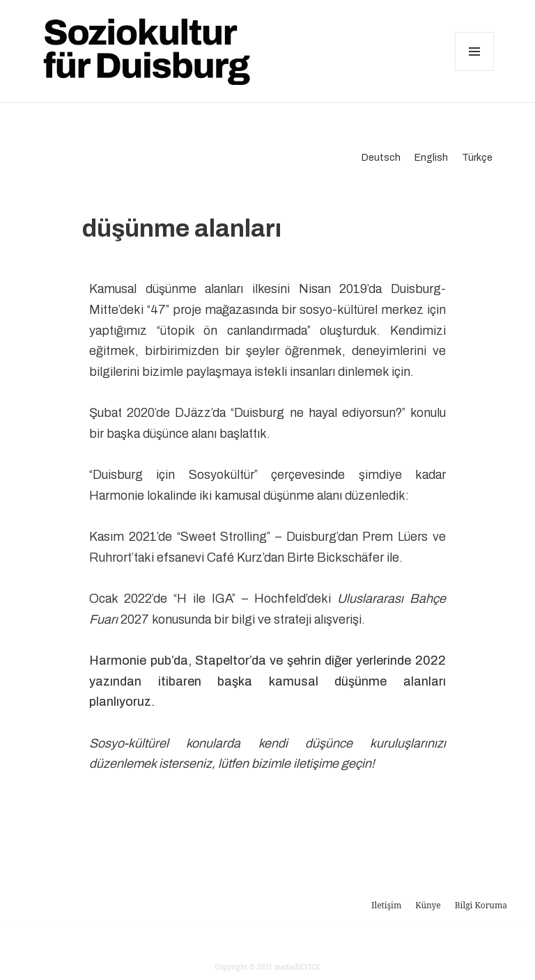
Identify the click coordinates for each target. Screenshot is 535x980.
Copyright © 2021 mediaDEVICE (267, 967)
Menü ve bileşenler (475, 71)
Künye (428, 905)
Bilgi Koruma (481, 905)
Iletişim (386, 905)
